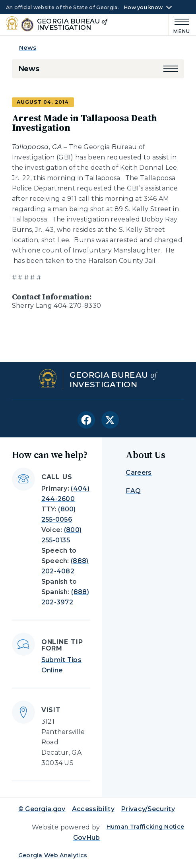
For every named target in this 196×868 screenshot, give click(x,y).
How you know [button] (143, 8)
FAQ (133, 491)
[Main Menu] (179, 25)
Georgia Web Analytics (53, 855)
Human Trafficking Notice (146, 827)
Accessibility (93, 809)
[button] (171, 69)
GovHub (87, 838)
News (28, 48)
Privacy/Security (148, 809)
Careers (139, 473)
